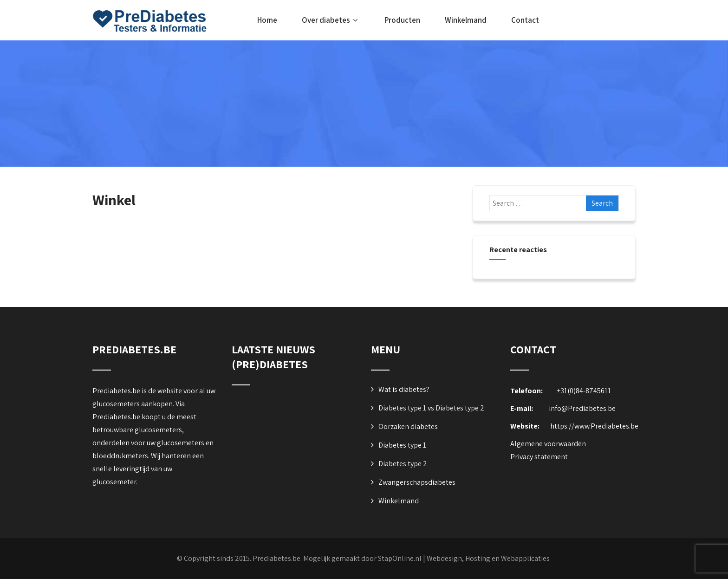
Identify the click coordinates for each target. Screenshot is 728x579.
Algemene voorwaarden (548, 444)
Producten (402, 20)
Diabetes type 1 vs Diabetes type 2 (431, 408)
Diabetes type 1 (402, 445)
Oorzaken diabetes (408, 426)
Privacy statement (539, 457)
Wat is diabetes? (404, 389)
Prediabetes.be (276, 558)
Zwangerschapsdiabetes (417, 482)
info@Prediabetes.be (582, 408)
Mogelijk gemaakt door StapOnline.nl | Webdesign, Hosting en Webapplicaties (426, 558)
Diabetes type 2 (403, 464)
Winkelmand (466, 20)
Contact (525, 20)
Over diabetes (331, 20)
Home (267, 20)
